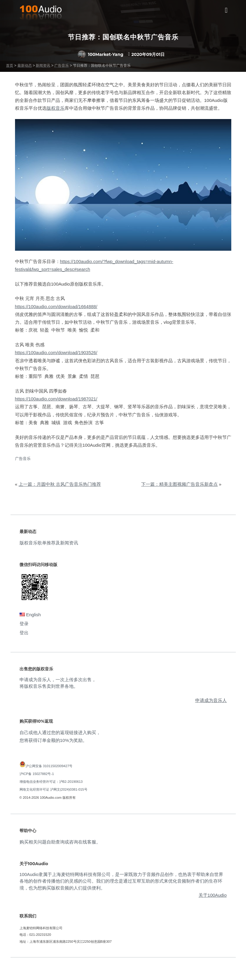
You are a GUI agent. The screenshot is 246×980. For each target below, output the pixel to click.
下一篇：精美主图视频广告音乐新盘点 (179, 484)
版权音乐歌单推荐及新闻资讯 (49, 543)
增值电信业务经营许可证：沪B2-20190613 (51, 782)
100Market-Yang (101, 54)
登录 (24, 624)
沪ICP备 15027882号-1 (37, 774)
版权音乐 (56, 108)
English (30, 615)
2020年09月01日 (148, 54)
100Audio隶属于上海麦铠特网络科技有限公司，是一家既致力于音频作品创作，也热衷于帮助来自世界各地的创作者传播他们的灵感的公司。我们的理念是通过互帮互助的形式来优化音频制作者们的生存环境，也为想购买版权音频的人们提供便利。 (121, 881)
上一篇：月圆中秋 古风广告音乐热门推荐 (60, 484)
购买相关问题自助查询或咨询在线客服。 (60, 842)
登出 (24, 633)
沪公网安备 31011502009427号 (49, 766)
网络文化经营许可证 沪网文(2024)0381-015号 (53, 789)
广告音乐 (23, 459)
